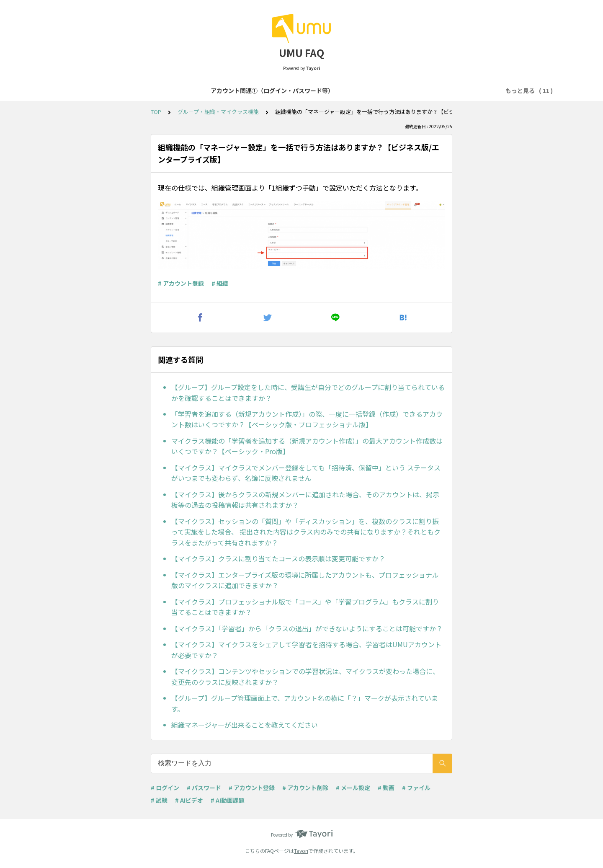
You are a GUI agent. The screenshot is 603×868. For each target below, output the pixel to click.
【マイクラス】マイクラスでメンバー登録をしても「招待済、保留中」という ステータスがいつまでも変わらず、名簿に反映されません (306, 473)
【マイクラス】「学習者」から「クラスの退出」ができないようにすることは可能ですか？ (307, 628)
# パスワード (204, 788)
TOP (156, 112)
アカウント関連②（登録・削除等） (262, 90)
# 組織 (220, 283)
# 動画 (386, 788)
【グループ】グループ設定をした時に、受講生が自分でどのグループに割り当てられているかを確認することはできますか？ (308, 393)
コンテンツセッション (438, 90)
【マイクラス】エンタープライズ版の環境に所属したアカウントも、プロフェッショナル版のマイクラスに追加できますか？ (305, 580)
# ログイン (165, 788)
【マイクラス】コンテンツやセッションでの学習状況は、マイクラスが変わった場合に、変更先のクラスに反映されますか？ (305, 677)
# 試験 (159, 800)
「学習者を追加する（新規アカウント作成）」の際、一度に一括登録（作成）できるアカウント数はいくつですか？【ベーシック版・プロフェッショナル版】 (307, 419)
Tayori (301, 851)
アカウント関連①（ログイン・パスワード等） (142, 90)
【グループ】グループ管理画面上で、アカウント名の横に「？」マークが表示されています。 (305, 703)
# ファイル (416, 788)
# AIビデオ (189, 800)
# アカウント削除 (305, 788)
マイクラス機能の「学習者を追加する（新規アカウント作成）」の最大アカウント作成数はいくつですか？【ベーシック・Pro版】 (307, 446)
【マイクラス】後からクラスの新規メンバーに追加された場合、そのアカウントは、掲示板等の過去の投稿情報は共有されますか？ (305, 500)
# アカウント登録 (181, 283)
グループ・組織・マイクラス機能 (218, 112)
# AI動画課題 (228, 800)
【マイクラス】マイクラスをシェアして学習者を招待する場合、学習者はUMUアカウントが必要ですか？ (306, 650)
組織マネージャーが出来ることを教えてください (245, 725)
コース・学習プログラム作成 (359, 90)
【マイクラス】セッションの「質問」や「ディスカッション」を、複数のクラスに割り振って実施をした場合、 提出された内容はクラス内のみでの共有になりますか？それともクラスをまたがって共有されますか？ (306, 532)
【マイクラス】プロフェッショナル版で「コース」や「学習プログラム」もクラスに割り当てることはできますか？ (305, 607)
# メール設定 (353, 788)
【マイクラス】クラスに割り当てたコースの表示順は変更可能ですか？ (278, 558)
